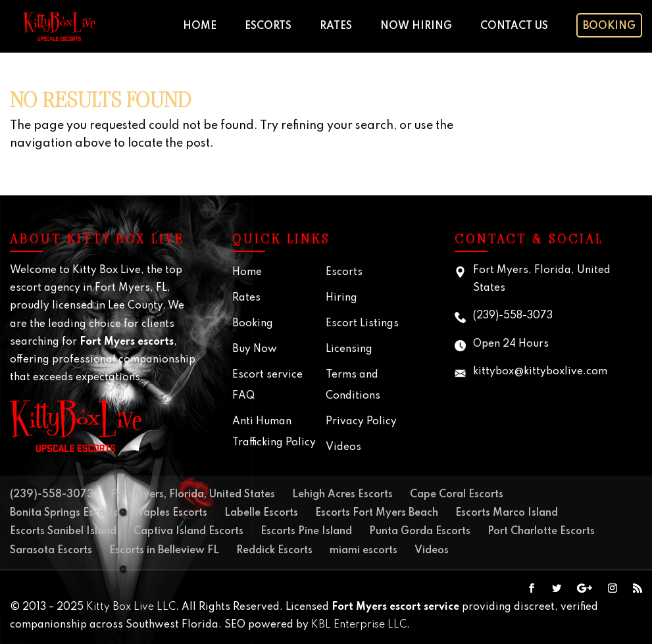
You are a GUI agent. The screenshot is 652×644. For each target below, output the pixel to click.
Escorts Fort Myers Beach (377, 513)
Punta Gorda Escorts (420, 532)
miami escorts (364, 551)
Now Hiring (416, 27)
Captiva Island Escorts (188, 532)
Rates (336, 27)
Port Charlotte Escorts (541, 532)
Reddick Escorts (274, 551)
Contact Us (514, 27)
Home (200, 27)
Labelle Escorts (261, 513)
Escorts (268, 27)
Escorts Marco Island (507, 513)
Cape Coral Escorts (457, 495)
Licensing (349, 349)
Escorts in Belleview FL (164, 551)
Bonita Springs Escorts (64, 513)
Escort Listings (362, 324)
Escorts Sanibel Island (63, 532)
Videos (343, 447)
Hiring (341, 298)
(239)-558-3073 (513, 316)
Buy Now (255, 349)
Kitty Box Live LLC (131, 607)
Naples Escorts (171, 513)
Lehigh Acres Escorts (342, 495)
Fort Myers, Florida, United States (193, 495)
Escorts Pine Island (306, 532)
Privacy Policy (361, 422)
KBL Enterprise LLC (359, 625)
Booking (609, 26)
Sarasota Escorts (51, 551)
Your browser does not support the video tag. (586, 119)
